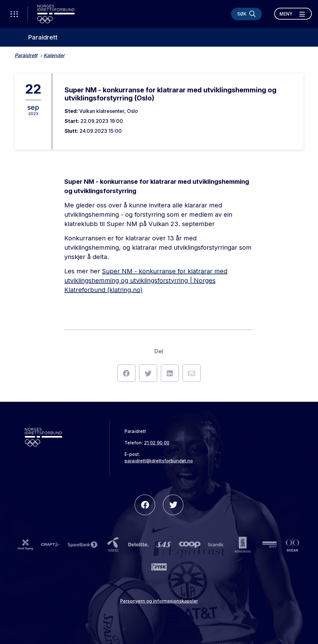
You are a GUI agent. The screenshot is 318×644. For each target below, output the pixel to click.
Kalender (54, 55)
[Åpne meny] (293, 14)
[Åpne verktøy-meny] (14, 14)
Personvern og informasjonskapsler (159, 601)
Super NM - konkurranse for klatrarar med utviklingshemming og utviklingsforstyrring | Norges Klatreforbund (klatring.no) (146, 280)
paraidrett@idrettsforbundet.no (159, 461)
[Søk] (246, 14)
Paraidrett (43, 37)
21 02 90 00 (157, 443)
